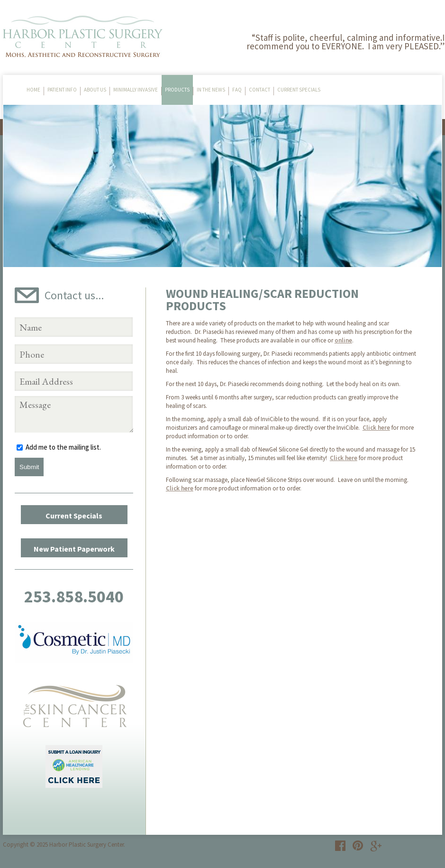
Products (177, 90)
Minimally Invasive (136, 90)
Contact (259, 90)
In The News (211, 90)
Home (33, 90)
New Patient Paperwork (74, 549)
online (343, 340)
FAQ (237, 90)
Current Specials (299, 90)
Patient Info (62, 90)
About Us (95, 90)
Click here (376, 428)
